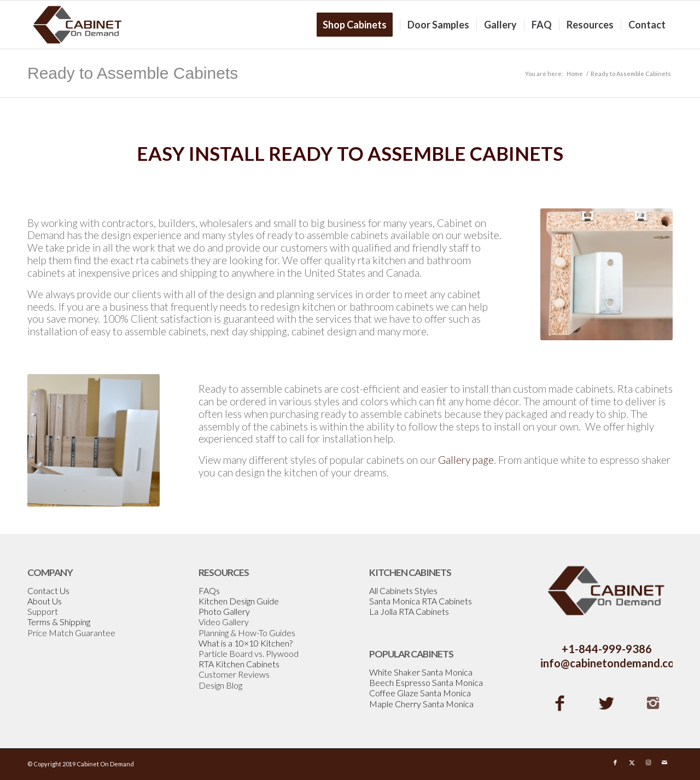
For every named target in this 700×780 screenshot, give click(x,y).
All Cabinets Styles (403, 590)
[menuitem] (358, 25)
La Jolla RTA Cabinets (409, 611)
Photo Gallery (224, 611)
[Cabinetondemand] (78, 25)
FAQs (209, 590)
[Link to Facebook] (615, 762)
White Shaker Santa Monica (421, 672)
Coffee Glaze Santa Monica (420, 693)
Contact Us (48, 590)
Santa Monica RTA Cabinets (421, 601)
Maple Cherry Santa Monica (421, 704)
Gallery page (466, 460)
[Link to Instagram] (648, 762)
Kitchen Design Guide (239, 601)
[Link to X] (632, 762)
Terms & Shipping (59, 622)
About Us (45, 601)
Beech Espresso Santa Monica (426, 682)
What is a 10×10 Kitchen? (246, 643)
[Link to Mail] (664, 762)
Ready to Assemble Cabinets (133, 73)
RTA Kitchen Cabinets (239, 664)
